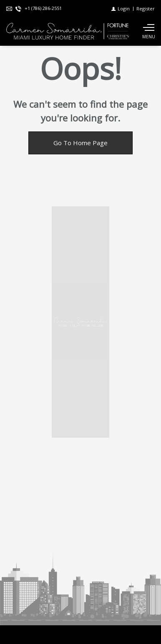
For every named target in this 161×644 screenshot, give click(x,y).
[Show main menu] (148, 31)
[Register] (146, 9)
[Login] (121, 9)
